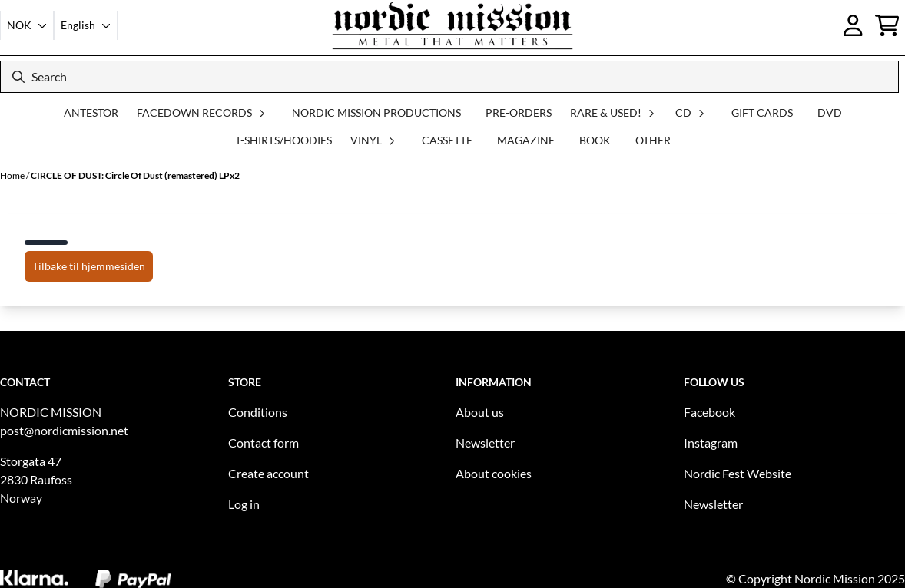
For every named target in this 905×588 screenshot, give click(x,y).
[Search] (449, 77)
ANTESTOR (91, 112)
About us (480, 412)
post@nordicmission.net (64, 430)
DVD (830, 112)
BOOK (595, 140)
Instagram (711, 443)
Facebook (709, 412)
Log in (244, 504)
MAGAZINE (526, 140)
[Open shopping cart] (887, 25)
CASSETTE (447, 140)
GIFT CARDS (762, 112)
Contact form (264, 443)
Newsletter (485, 443)
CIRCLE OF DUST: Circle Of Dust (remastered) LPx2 (135, 175)
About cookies (494, 473)
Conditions (258, 412)
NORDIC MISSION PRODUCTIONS (376, 112)
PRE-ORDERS (519, 112)
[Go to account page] (853, 25)
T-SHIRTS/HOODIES (283, 140)
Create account (269, 473)
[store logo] (452, 25)
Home (13, 175)
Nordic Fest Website (738, 473)
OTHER (653, 140)
